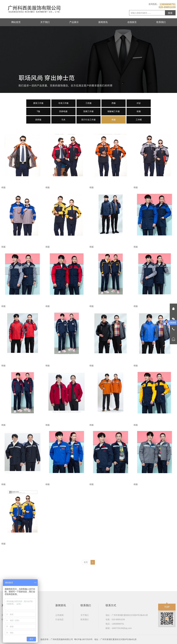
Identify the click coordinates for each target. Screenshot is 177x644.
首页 (86, 562)
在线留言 (132, 22)
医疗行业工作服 (88, 120)
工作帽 (139, 120)
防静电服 (63, 111)
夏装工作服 (38, 103)
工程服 (88, 103)
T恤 (38, 111)
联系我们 (161, 22)
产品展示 (74, 22)
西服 (114, 103)
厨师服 (38, 120)
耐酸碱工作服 (114, 111)
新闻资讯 (103, 22)
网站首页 (16, 22)
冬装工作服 (63, 103)
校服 (139, 111)
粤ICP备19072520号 (83, 639)
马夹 (63, 120)
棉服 (114, 120)
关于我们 (45, 22)
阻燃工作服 (88, 111)
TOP (167, 606)
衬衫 (139, 103)
